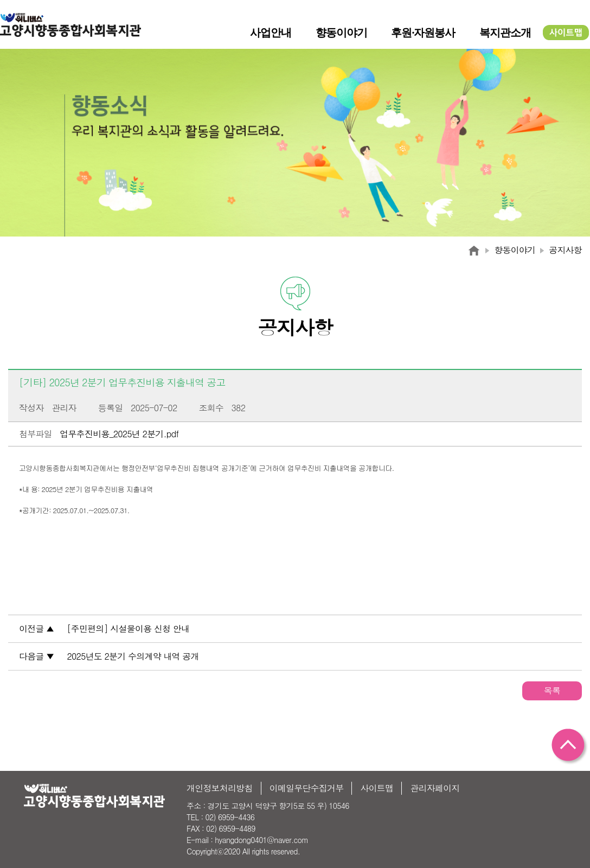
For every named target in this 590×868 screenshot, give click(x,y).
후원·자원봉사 (423, 33)
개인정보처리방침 (220, 788)
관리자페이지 (435, 788)
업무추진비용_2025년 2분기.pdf (119, 434)
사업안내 (271, 33)
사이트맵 (377, 788)
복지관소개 (505, 33)
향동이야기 (341, 33)
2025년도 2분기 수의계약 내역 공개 (133, 656)
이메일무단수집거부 (307, 788)
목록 (552, 690)
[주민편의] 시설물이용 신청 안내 (129, 628)
